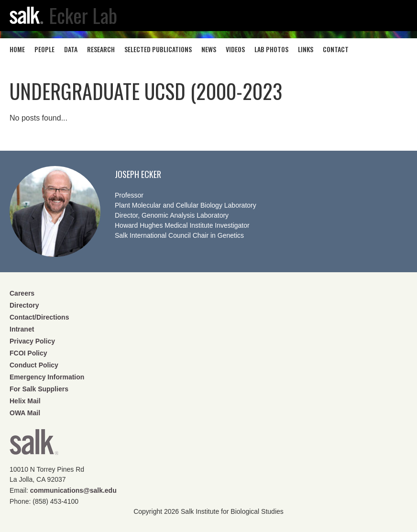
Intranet (22, 329)
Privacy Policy (32, 341)
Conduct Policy (34, 365)
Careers (22, 293)
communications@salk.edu (73, 490)
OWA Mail (25, 413)
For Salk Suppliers (39, 389)
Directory (24, 305)
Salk (34, 445)
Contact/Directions (39, 317)
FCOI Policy (28, 353)
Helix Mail (25, 401)
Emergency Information (47, 377)
